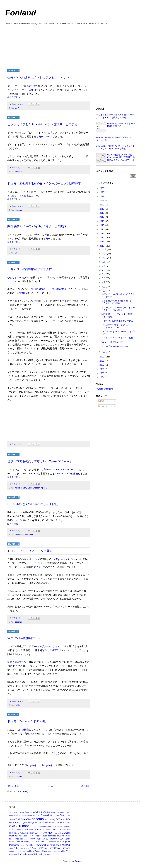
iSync (48, 830)
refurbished (55, 845)
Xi (18, 854)
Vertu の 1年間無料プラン (24, 638)
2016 (102, 221)
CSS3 (17, 819)
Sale (21, 848)
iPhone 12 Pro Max (49, 827)
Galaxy (13, 822)
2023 (102, 192)
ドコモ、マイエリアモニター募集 (30, 551)
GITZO (20, 822)
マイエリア (39, 567)
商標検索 (24, 730)
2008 (102, 361)
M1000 (44, 833)
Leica (27, 833)
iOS (11, 826)
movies (27, 839)
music (39, 839)
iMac (62, 822)
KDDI (11, 833)
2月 (104, 291)
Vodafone (56, 851)
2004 (102, 377)
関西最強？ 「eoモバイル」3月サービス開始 (37, 226)
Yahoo (30, 854)
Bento (30, 815)
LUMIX (38, 833)
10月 (105, 258)
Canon (63, 815)
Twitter (37, 851)
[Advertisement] (72, 47)
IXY (59, 830)
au (20, 815)
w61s (63, 851)
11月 (105, 254)
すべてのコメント (107, 406)
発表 (26, 196)
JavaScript (66, 830)
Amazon (28, 812)
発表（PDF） (46, 137)
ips (44, 830)
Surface (12, 851)
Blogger (37, 815)
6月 (104, 274)
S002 (11, 848)
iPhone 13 (61, 827)
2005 (102, 373)
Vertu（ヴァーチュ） (44, 646)
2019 (102, 209)
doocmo (48, 819)
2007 (102, 365)
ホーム (50, 786)
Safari (16, 848)
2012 (102, 238)
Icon (57, 822)
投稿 (101, 401)
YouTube (47, 854)
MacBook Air (15, 836)
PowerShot (41, 845)
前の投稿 (85, 786)
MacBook (66, 833)
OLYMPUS (36, 842)
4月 (104, 282)
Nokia (17, 705)
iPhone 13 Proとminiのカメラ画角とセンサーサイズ (115, 139)
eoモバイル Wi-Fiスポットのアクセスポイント (39, 78)
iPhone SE (32, 830)
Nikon (12, 842)
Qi (48, 845)
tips (24, 851)
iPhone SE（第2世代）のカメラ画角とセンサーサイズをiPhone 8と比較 (116, 147)
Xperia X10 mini (63, 474)
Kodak (22, 833)
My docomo (62, 559)
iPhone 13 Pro (21, 830)
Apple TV (55, 812)
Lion (32, 833)
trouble (29, 851)
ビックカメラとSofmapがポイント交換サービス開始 (42, 124)
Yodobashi (38, 854)
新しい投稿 (13, 786)
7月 (104, 270)
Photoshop (14, 845)
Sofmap (18, 172)
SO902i (26, 848)
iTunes (54, 830)
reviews (66, 845)
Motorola (19, 839)
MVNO (45, 839)
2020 (102, 205)
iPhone (24, 826)
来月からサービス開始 (24, 90)
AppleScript (14, 815)
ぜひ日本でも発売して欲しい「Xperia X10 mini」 (40, 461)
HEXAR (38, 823)
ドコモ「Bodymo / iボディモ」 (28, 721)
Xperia (44, 488)
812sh (21, 812)
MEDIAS (61, 836)
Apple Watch (65, 812)
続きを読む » (14, 97)
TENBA (19, 851)
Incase (68, 823)
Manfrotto (52, 836)
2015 (102, 225)
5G (10, 812)
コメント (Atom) (20, 791)
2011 (102, 242)
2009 (102, 357)
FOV (68, 819)
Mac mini (57, 833)
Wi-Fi (17, 108)
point (22, 845)
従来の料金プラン (17, 662)
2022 (102, 196)
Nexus (67, 839)
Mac (50, 833)
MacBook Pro (28, 836)
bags (24, 815)
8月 (104, 266)
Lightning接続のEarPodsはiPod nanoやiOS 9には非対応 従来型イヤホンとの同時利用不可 (121, 158)
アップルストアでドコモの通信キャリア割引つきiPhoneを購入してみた (115, 116)
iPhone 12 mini (36, 827)
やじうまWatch (15, 278)
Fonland (21, 13)
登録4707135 (59, 289)
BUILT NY (55, 815)
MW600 (53, 839)
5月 (104, 278)
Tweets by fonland (105, 389)
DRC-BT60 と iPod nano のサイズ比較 (33, 504)
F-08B (63, 820)
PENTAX (61, 842)
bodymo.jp (32, 765)
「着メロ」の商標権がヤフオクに (30, 269)
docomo (18, 210)
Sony (25, 488)
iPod (26, 535)
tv (33, 851)
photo (68, 842)
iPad (16, 826)
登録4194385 (38, 289)
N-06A (61, 839)
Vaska (50, 851)
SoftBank (42, 848)
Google (31, 822)
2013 (102, 233)
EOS (58, 819)
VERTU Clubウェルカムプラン (68, 650)
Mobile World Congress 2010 (60, 470)
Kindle (16, 833)
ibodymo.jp (47, 765)
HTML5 (45, 822)
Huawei (52, 823)
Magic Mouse (41, 836)
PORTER (30, 845)
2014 (102, 229)
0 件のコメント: (17, 104)
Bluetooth (19, 535)
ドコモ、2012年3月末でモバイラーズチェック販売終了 (44, 183)
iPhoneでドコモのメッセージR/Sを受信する (121, 125)
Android (18, 488)
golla (25, 822)
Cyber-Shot (26, 819)
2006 (102, 369)
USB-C (44, 851)
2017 (102, 217)
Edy (54, 819)
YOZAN (21, 293)
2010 (102, 246)
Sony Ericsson (34, 488)
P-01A (44, 842)
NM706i (19, 842)
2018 (102, 213)
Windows (13, 854)
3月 (104, 287)
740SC (15, 812)
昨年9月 (38, 235)
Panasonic (52, 842)
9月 (104, 262)
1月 (104, 352)
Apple (47, 812)
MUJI (33, 839)
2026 (102, 188)
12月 (105, 249)
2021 (102, 201)
